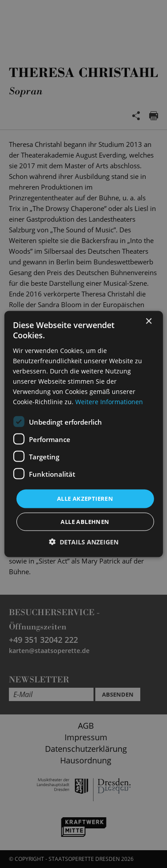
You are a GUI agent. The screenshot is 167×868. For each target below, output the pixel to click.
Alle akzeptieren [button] (85, 499)
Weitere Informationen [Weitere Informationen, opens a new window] (109, 402)
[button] (84, 541)
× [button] (149, 322)
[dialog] (83, 434)
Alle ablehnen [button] (85, 521)
